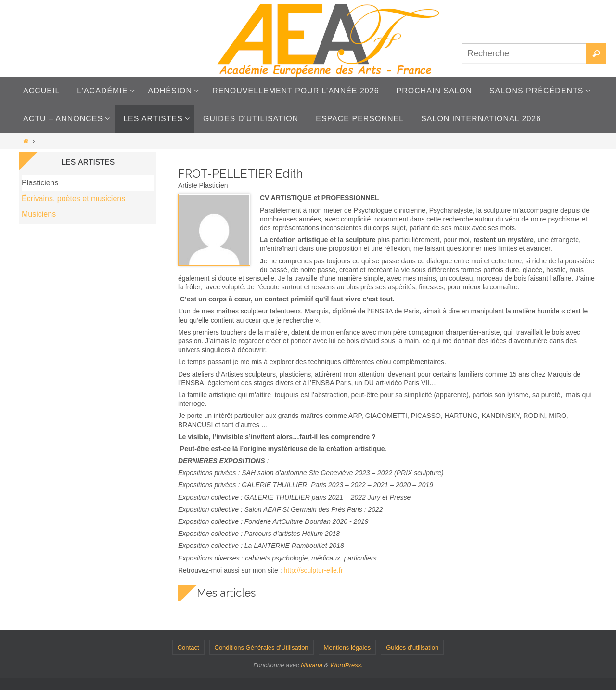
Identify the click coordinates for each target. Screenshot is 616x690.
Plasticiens (40, 183)
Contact (188, 647)
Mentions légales (347, 647)
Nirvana (312, 665)
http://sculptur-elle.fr (313, 570)
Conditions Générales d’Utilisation (262, 647)
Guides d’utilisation (412, 647)
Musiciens (39, 214)
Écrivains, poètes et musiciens (73, 199)
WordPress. (346, 665)
